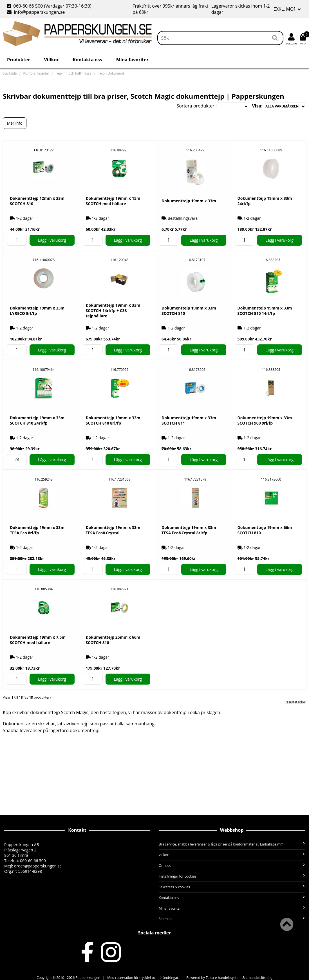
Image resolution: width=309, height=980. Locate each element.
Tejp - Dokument (111, 73)
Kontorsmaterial (36, 73)
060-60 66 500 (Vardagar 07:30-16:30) (50, 6)
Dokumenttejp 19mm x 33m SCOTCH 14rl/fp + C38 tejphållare (113, 310)
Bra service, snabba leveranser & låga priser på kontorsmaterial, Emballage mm (232, 844)
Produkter (18, 60)
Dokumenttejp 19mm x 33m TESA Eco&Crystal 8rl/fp (189, 530)
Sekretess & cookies (232, 887)
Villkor (51, 60)
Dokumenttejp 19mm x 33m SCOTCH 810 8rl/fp (113, 420)
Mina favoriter (132, 60)
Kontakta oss (88, 60)
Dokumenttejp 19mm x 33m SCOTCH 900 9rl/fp (265, 420)
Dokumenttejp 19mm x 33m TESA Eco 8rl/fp (37, 530)
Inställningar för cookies (232, 876)
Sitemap (232, 919)
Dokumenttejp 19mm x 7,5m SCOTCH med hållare (38, 640)
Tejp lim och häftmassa (73, 73)
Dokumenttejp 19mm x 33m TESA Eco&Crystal (113, 530)
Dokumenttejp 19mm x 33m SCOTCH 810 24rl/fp (37, 420)
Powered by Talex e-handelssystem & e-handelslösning (229, 978)
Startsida (10, 73)
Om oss (232, 866)
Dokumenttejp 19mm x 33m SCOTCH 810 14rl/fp (265, 311)
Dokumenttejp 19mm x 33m (189, 201)
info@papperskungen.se (36, 12)
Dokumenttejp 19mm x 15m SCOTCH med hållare (113, 201)
